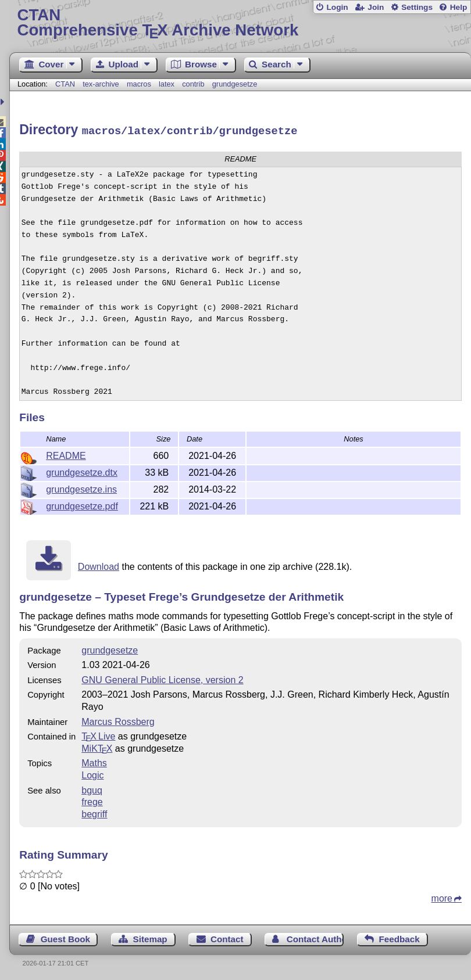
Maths (94, 761)
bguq (92, 789)
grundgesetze (235, 84)
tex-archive (101, 84)
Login (337, 7)
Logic (92, 773)
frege (92, 800)
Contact (227, 937)
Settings (417, 7)
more (442, 897)
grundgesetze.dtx (82, 471)
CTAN (65, 84)
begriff (94, 812)
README (66, 454)
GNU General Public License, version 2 (162, 678)
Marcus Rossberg (118, 720)
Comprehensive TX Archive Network (240, 23)
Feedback (399, 937)
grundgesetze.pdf (82, 505)
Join (376, 7)
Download (99, 565)
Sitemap (150, 937)
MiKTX (97, 747)
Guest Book (65, 937)
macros (139, 84)
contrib (193, 84)
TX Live (98, 735)
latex (167, 84)
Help (459, 7)
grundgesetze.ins (81, 488)
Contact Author (315, 937)
